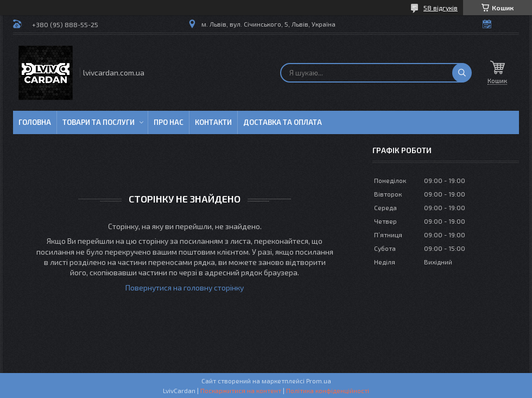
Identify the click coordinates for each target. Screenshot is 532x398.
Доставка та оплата (283, 122)
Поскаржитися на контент (241, 390)
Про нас (169, 122)
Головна (35, 122)
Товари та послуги (99, 122)
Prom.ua (319, 381)
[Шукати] (462, 73)
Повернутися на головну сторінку (185, 288)
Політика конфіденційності (328, 390)
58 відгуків (441, 8)
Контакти (213, 122)
